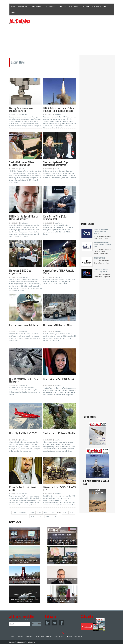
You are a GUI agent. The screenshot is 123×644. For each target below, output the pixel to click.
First (15, 513)
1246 (39, 513)
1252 (33, 516)
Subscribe (93, 625)
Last (54, 516)
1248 (53, 513)
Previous (22, 513)
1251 (72, 513)
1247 (46, 513)
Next (48, 516)
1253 (40, 516)
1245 (32, 513)
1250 (65, 513)
